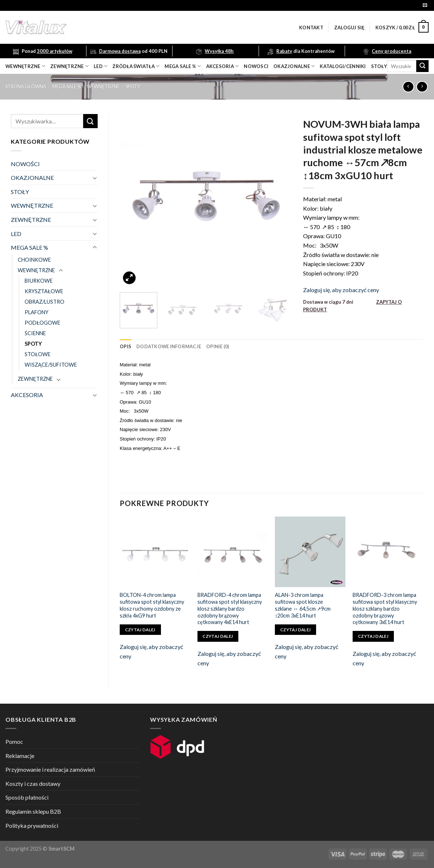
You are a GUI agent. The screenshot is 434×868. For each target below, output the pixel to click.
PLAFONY (37, 312)
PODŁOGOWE (42, 323)
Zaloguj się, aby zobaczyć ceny (341, 290)
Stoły (379, 66)
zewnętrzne (69, 66)
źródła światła (136, 66)
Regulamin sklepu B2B (33, 811)
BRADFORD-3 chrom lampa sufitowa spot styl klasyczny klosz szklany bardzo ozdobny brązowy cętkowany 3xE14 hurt (385, 608)
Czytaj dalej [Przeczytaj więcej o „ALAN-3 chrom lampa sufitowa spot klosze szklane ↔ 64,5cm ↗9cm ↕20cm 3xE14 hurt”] (295, 630)
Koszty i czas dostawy (33, 783)
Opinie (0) (218, 346)
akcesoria (223, 66)
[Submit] (422, 66)
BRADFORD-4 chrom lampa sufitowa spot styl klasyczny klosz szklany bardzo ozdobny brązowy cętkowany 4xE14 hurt (230, 608)
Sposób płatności (27, 797)
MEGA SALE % (67, 87)
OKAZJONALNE (294, 66)
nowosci (256, 66)
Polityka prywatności (32, 825)
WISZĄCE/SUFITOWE (51, 365)
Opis (125, 346)
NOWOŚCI (25, 164)
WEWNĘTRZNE (103, 87)
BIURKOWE (39, 281)
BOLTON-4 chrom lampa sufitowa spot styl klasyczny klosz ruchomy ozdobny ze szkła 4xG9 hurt (152, 605)
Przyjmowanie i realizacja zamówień (50, 769)
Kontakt (311, 28)
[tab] (125, 346)
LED (101, 66)
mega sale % (183, 66)
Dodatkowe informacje (169, 346)
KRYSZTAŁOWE (44, 291)
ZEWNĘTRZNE (31, 220)
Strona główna (26, 87)
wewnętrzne (25, 66)
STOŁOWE (38, 354)
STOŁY (20, 192)
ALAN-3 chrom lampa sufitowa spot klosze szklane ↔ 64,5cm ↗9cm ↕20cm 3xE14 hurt (303, 605)
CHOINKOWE (34, 260)
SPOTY (133, 87)
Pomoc (14, 741)
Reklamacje (20, 756)
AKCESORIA (27, 395)
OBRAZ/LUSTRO (44, 302)
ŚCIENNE (35, 333)
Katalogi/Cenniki (343, 66)
